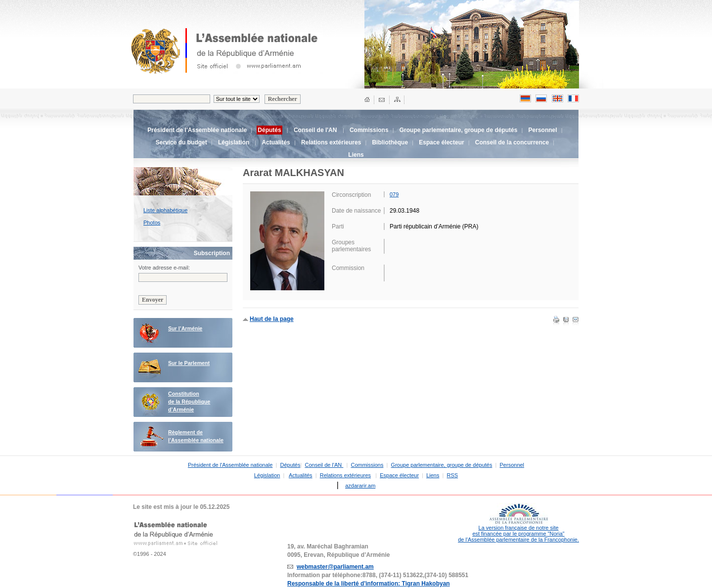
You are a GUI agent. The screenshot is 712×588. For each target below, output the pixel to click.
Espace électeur (441, 142)
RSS (453, 475)
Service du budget (181, 142)
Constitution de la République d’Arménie (189, 402)
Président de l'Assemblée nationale (197, 130)
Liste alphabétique (165, 210)
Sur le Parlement (189, 363)
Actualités (276, 142)
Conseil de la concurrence (512, 142)
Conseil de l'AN (316, 130)
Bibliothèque (390, 142)
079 (394, 194)
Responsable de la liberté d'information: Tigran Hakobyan (369, 584)
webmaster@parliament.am (335, 567)
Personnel (543, 130)
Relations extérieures (331, 142)
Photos (152, 223)
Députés (290, 465)
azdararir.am (360, 486)
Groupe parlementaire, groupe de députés (459, 130)
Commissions (369, 130)
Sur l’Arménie (185, 328)
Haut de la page (272, 319)
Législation (234, 142)
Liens (356, 155)
